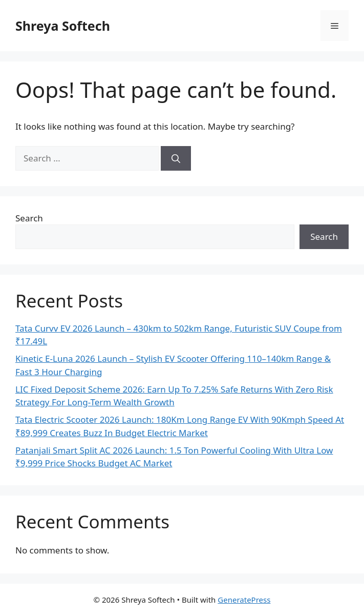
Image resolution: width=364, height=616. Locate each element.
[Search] (176, 158)
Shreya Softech (63, 26)
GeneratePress (244, 600)
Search (29, 218)
